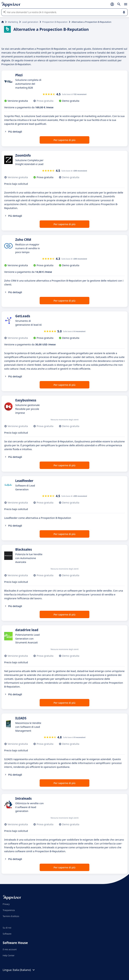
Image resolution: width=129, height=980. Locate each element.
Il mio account (10, 949)
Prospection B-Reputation (55, 22)
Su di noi (7, 928)
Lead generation (30, 22)
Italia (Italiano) (24, 970)
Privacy (6, 904)
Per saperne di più (64, 140)
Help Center (9, 955)
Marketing (13, 22)
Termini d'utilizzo (11, 916)
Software (7, 934)
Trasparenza (9, 910)
